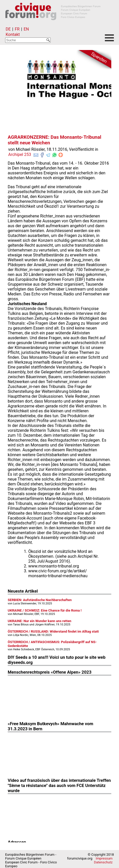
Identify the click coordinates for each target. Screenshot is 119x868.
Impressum (104, 858)
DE (8, 29)
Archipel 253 (20, 154)
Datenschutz (103, 862)
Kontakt (13, 34)
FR (17, 29)
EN (26, 29)
